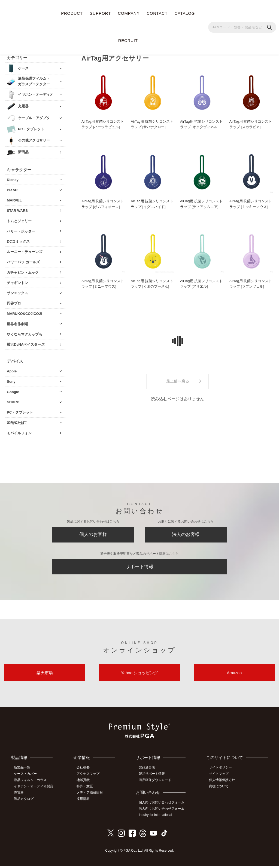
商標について (220, 789)
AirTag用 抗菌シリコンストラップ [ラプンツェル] (251, 283)
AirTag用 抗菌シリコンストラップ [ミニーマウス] (103, 283)
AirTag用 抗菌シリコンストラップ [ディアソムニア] (201, 203)
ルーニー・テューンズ (25, 251)
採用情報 (85, 801)
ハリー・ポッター (21, 230)
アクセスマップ (90, 777)
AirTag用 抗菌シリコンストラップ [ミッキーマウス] (251, 203)
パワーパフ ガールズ (23, 261)
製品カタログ (25, 801)
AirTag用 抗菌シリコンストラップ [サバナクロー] (152, 123)
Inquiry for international (157, 818)
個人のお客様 (93, 534)
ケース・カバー (26, 777)
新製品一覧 (23, 771)
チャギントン (17, 281)
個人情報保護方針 (223, 783)
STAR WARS (17, 209)
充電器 (20, 795)
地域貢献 (85, 783)
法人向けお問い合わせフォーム (163, 812)
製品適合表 (148, 771)
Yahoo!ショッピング (139, 675)
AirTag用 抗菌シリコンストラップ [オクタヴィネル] (201, 123)
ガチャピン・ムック (23, 271)
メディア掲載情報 (92, 795)
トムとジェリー (19, 220)
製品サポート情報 (153, 777)
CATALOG (185, 13)
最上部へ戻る (178, 381)
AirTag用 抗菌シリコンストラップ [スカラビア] (251, 123)
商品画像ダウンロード (157, 783)
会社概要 (85, 771)
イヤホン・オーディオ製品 (35, 789)
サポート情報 (139, 568)
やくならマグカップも (25, 333)
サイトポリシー (222, 771)
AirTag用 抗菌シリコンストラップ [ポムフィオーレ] (103, 203)
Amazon (234, 675)
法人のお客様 (186, 534)
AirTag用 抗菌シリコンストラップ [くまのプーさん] (152, 283)
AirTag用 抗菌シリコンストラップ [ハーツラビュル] (103, 123)
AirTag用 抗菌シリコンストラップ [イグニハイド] (152, 203)
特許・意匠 (87, 789)
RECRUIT (128, 40)
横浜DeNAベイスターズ (26, 343)
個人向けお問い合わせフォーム (163, 805)
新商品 (23, 151)
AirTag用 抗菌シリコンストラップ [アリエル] (201, 283)
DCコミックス (18, 240)
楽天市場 (45, 675)
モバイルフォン (19, 432)
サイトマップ (220, 777)
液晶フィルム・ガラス (31, 783)
